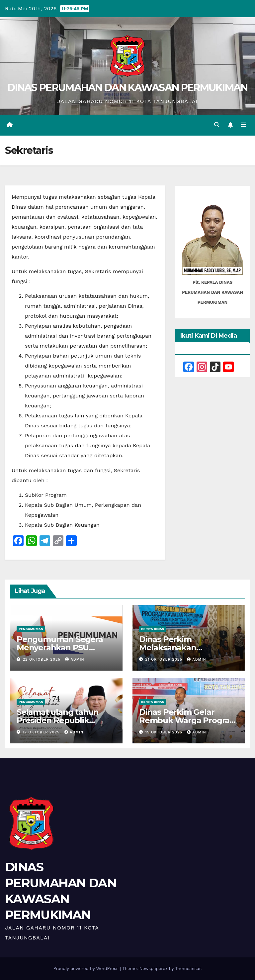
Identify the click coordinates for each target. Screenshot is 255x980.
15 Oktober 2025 (165, 732)
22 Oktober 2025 (42, 659)
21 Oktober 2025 (165, 659)
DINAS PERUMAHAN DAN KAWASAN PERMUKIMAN (127, 88)
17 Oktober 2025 (42, 732)
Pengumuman (31, 629)
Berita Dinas (153, 629)
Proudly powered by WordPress (86, 969)
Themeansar (188, 969)
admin (75, 659)
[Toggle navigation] (243, 125)
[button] (217, 125)
